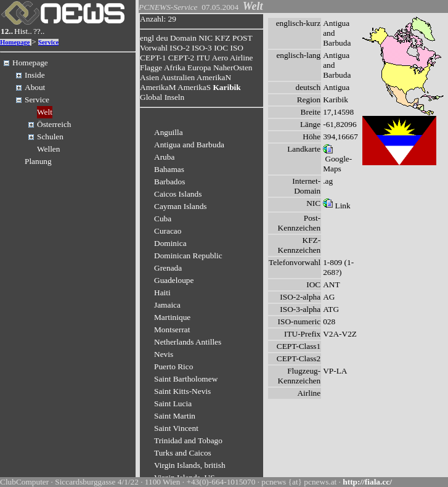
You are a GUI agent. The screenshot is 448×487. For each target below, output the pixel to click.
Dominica (170, 243)
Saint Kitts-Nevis (182, 391)
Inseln (175, 97)
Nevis (164, 354)
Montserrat (172, 329)
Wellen (48, 149)
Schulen (50, 137)
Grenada (168, 268)
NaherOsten (233, 68)
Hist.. (23, 31)
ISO (236, 48)
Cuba (163, 219)
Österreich (54, 124)
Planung (38, 161)
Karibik (226, 87)
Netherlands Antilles (188, 342)
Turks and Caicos (183, 453)
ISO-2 (180, 48)
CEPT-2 (181, 58)
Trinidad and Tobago (188, 440)
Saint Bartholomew (186, 379)
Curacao (168, 231)
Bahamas (169, 169)
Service (48, 42)
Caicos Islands (178, 194)
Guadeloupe (174, 280)
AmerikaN (214, 77)
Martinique (172, 317)
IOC (221, 48)
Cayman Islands (181, 206)
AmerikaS (194, 87)
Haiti (162, 293)
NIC (206, 38)
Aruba (164, 157)
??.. (39, 31)
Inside (35, 75)
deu (162, 38)
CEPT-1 (153, 58)
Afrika (175, 68)
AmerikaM (158, 87)
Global (151, 97)
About (35, 87)
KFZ (223, 38)
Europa (199, 68)
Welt (45, 112)
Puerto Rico (173, 366)
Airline (242, 58)
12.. (7, 31)
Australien (178, 77)
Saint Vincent (176, 428)
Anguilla (169, 132)
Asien (149, 77)
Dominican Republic (188, 256)
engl (147, 38)
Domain (183, 38)
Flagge (151, 68)
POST (242, 38)
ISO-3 (202, 48)
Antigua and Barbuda (189, 145)
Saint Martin (175, 416)
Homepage (15, 42)
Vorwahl (154, 48)
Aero (220, 58)
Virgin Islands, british (190, 465)
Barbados (169, 182)
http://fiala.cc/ (367, 482)
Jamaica (167, 305)
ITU (203, 58)
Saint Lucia (173, 403)
